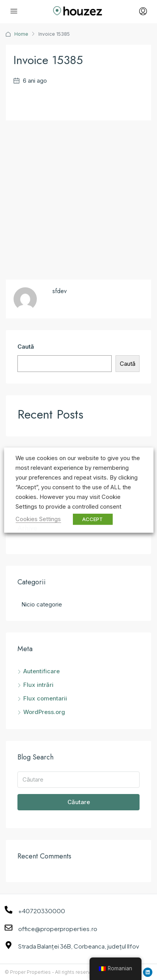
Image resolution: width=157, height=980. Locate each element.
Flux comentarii (45, 698)
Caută (26, 347)
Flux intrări (38, 685)
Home (21, 34)
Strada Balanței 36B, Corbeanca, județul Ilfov (79, 946)
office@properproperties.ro (58, 929)
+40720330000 (42, 911)
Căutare (79, 802)
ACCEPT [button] (92, 519)
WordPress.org (44, 712)
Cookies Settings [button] (38, 519)
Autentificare (41, 671)
